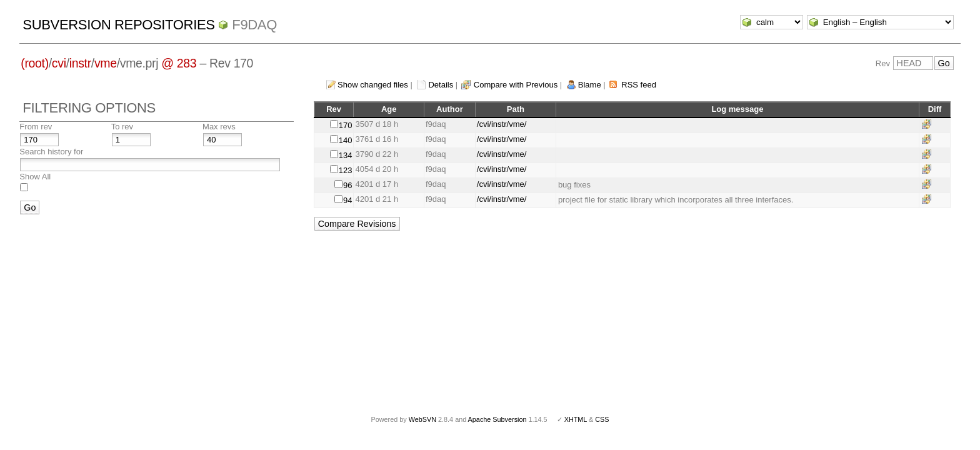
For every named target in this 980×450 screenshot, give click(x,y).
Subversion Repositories (118, 25)
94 (347, 200)
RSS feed (639, 85)
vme (106, 63)
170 (346, 125)
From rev (36, 127)
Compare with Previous (516, 85)
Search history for (51, 152)
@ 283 (179, 63)
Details (441, 85)
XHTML (576, 419)
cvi (59, 63)
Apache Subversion (497, 419)
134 (346, 155)
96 (347, 185)
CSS (602, 419)
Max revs (219, 127)
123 (346, 170)
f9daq (254, 25)
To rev (122, 127)
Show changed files (373, 85)
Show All (35, 177)
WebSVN (422, 419)
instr (80, 63)
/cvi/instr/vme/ (502, 124)
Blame (590, 85)
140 (346, 140)
